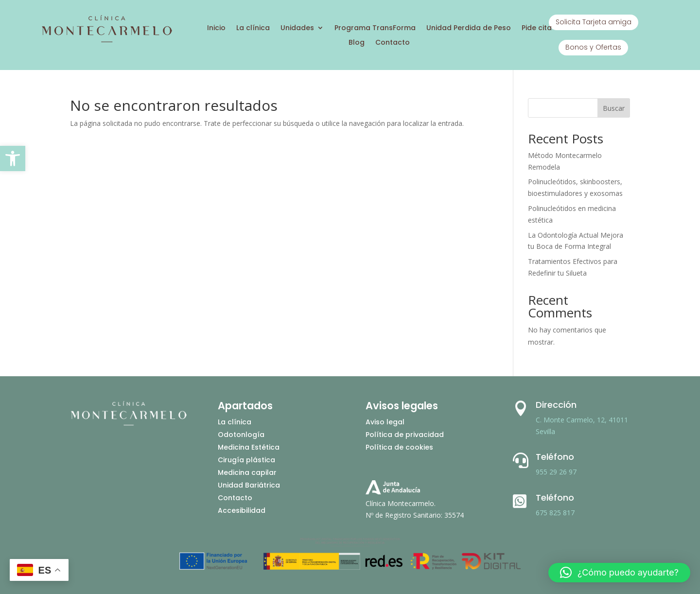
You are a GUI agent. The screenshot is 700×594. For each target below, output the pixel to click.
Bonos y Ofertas (593, 47)
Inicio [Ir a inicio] (216, 28)
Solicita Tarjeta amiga (594, 22)
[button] (13, 158)
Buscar (614, 108)
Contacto (393, 43)
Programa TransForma (375, 28)
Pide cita (537, 28)
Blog (357, 43)
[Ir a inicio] (106, 41)
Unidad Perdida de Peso (469, 28)
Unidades (297, 28)
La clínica (253, 28)
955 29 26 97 (556, 472)
